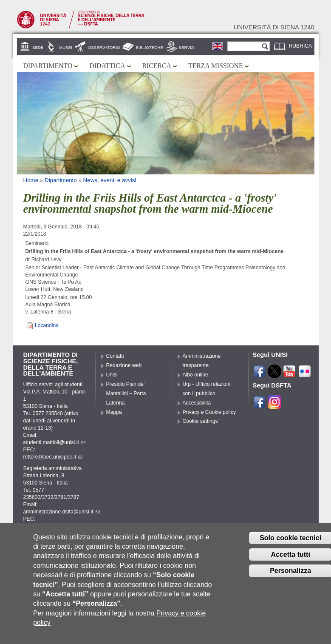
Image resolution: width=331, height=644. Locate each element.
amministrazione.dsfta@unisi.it (62, 512)
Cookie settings (200, 421)
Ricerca (157, 66)
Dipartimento (48, 66)
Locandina (47, 325)
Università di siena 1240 (274, 27)
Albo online (195, 375)
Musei (66, 47)
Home (31, 180)
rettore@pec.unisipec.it (53, 457)
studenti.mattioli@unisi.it (54, 442)
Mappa (114, 412)
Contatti (115, 356)
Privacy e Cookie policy (209, 412)
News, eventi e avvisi (110, 180)
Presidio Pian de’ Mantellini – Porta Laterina (126, 393)
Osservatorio (104, 47)
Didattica (107, 66)
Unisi (112, 375)
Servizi (187, 47)
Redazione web (124, 365)
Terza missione (216, 66)
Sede (38, 47)
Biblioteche (150, 47)
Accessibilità (197, 403)
